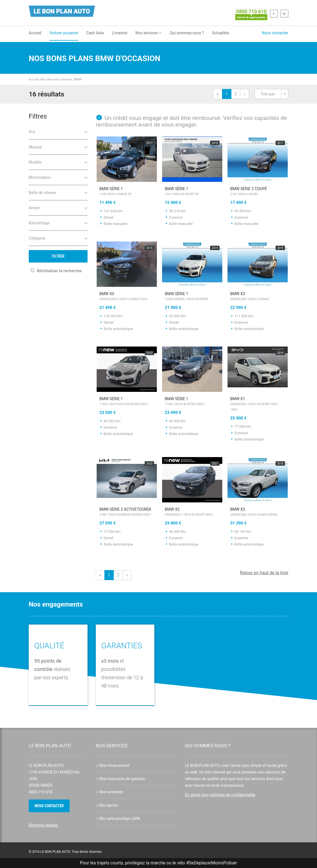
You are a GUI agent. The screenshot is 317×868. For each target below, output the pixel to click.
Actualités (221, 33)
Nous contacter (275, 33)
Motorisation (58, 177)
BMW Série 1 (127, 192)
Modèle (58, 162)
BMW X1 (258, 405)
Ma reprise (107, 805)
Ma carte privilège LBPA (118, 819)
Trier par (268, 94)
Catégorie (58, 238)
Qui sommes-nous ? (187, 33)
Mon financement (113, 765)
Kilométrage (58, 223)
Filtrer (58, 256)
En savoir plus (197, 795)
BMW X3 (258, 297)
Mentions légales (43, 825)
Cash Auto (95, 33)
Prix (58, 131)
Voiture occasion (64, 33)
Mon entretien (110, 792)
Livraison (120, 33)
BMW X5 (127, 297)
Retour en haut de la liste (264, 573)
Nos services (149, 33)
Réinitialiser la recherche (56, 271)
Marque (58, 147)
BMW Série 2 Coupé (258, 192)
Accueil (35, 33)
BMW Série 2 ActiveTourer (127, 512)
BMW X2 (192, 512)
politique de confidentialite (233, 795)
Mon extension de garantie (120, 779)
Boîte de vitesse (58, 192)
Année (58, 207)
